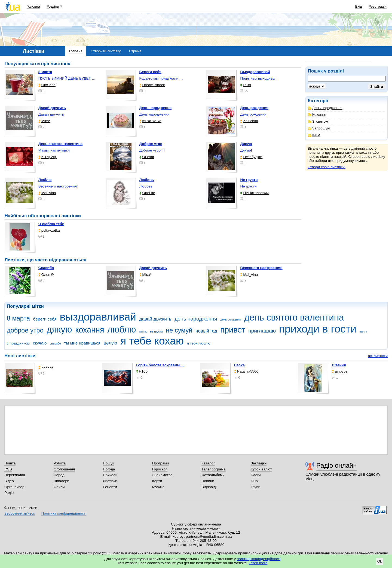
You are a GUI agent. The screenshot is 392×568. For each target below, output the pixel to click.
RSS (8, 469)
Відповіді (209, 487)
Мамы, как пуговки (54, 150)
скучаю (40, 343)
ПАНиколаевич (254, 193)
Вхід (359, 6)
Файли (59, 487)
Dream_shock (152, 85)
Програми (160, 463)
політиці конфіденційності (259, 559)
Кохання (317, 115)
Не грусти (248, 186)
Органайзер (14, 487)
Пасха (239, 365)
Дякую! (246, 150)
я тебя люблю (199, 343)
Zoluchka (249, 121)
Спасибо (46, 268)
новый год (206, 331)
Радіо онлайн (337, 465)
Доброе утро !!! (152, 150)
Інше (314, 135)
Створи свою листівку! (327, 167)
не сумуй (179, 330)
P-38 (245, 85)
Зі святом (318, 121)
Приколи (110, 475)
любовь (143, 332)
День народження (325, 108)
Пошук (108, 463)
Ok (380, 561)
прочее (363, 332)
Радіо (9, 493)
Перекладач (15, 475)
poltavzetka (49, 230)
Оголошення (64, 469)
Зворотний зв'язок (20, 513)
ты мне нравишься (82, 343)
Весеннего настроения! (58, 186)
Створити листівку (106, 51)
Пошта (10, 463)
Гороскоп (160, 469)
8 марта (18, 318)
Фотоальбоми (213, 475)
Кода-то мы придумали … (161, 78)
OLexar (147, 157)
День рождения (253, 114)
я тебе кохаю (152, 341)
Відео (9, 481)
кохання (90, 330)
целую (111, 343)
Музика (158, 487)
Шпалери (61, 481)
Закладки (259, 463)
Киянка (46, 367)
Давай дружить (51, 114)
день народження (196, 319)
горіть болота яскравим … (160, 365)
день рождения (231, 319)
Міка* (44, 121)
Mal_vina (47, 193)
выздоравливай (98, 317)
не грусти (156, 331)
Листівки (110, 481)
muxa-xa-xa (150, 121)
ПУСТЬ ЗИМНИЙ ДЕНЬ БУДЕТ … (67, 78)
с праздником (18, 343)
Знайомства (162, 475)
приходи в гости (318, 329)
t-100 (142, 371)
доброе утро (25, 330)
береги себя (45, 319)
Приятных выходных (258, 78)
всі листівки (378, 356)
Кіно (254, 481)
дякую (59, 329)
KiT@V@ (48, 157)
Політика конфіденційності (64, 513)
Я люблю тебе (51, 224)
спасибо (55, 343)
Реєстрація (378, 6)
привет (233, 330)
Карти (157, 481)
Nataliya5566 (246, 371)
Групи (255, 487)
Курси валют (261, 469)
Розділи (53, 6)
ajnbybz (340, 371)
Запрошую (319, 128)
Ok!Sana (47, 85)
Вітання (339, 365)
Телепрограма (214, 469)
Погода (109, 469)
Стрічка (135, 51)
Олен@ (46, 275)
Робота (60, 463)
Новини (208, 481)
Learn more (258, 563)
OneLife (147, 193)
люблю (122, 329)
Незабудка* (251, 157)
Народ (59, 475)
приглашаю (262, 331)
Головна (33, 6)
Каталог (208, 463)
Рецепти (110, 487)
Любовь (146, 186)
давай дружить (155, 319)
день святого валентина (294, 317)
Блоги (256, 475)
